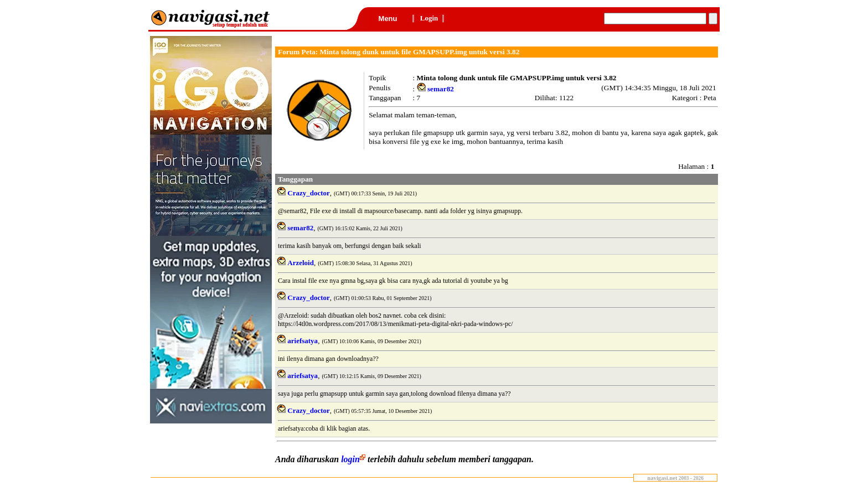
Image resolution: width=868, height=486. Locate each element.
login (354, 459)
